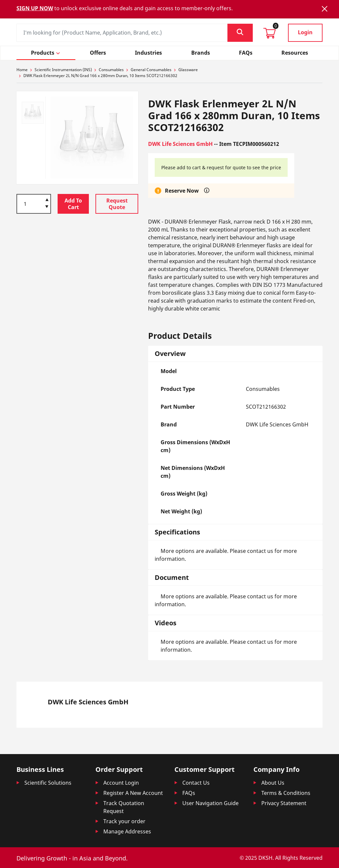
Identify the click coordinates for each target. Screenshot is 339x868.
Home (22, 70)
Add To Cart (73, 204)
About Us (273, 783)
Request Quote (117, 204)
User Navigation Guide (210, 803)
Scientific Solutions (48, 783)
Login (305, 32)
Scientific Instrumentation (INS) (63, 70)
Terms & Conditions (286, 793)
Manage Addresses (127, 831)
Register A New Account (133, 793)
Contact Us (196, 783)
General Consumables (151, 70)
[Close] (325, 9)
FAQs (189, 793)
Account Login (121, 783)
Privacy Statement (284, 803)
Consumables (111, 70)
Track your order (124, 821)
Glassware (188, 70)
